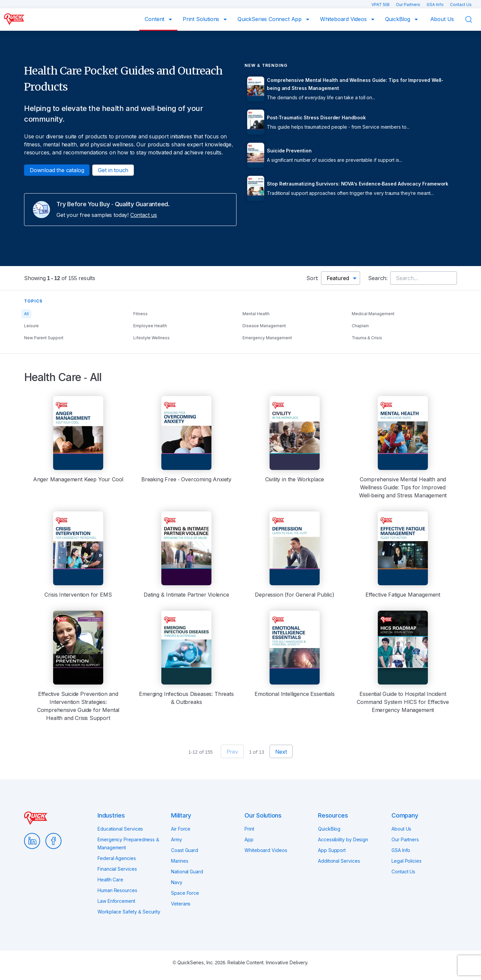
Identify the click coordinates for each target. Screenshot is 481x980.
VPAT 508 (381, 5)
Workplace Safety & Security (129, 912)
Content (155, 19)
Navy (177, 882)
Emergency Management (267, 338)
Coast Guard (185, 850)
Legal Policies (407, 861)
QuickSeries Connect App (270, 19)
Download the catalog (57, 170)
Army (177, 839)
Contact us (144, 215)
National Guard (187, 872)
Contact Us (461, 5)
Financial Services (117, 869)
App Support (332, 850)
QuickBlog (398, 19)
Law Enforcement (116, 901)
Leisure (31, 326)
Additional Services (339, 861)
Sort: (312, 278)
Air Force (181, 829)
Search (473, 20)
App (249, 839)
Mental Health (256, 314)
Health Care (110, 880)
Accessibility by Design (343, 839)
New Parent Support (44, 338)
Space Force (185, 893)
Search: (378, 278)
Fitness (140, 314)
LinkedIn (32, 841)
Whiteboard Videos (344, 19)
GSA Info (436, 5)
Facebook (53, 841)
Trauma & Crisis (367, 338)
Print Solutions (202, 19)
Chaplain (360, 326)
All (26, 314)
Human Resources (117, 890)
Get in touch (113, 170)
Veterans (181, 904)
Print (249, 829)
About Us (442, 19)
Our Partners (409, 5)
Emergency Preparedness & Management (128, 843)
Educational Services (120, 829)
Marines (180, 861)
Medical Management (373, 314)
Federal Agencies (117, 858)
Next (281, 752)
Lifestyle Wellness (151, 338)
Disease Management (264, 326)
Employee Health (150, 326)
